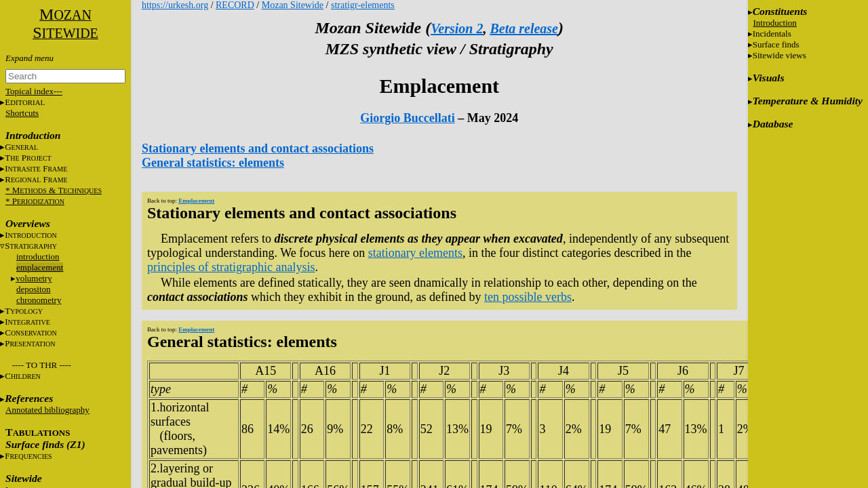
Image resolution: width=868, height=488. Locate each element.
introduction (38, 257)
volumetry (34, 278)
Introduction (775, 23)
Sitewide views (780, 55)
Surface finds (776, 44)
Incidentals (772, 34)
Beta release (524, 28)
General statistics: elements (213, 163)
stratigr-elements (363, 5)
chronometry (39, 300)
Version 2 (457, 28)
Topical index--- (34, 91)
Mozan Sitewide (293, 5)
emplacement (40, 267)
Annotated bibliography (47, 410)
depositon (34, 289)
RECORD (235, 5)
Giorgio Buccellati (407, 118)
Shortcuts (22, 113)
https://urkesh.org (175, 5)
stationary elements (415, 253)
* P (35, 201)
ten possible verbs (528, 297)
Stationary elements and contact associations (258, 148)
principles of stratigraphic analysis (231, 267)
